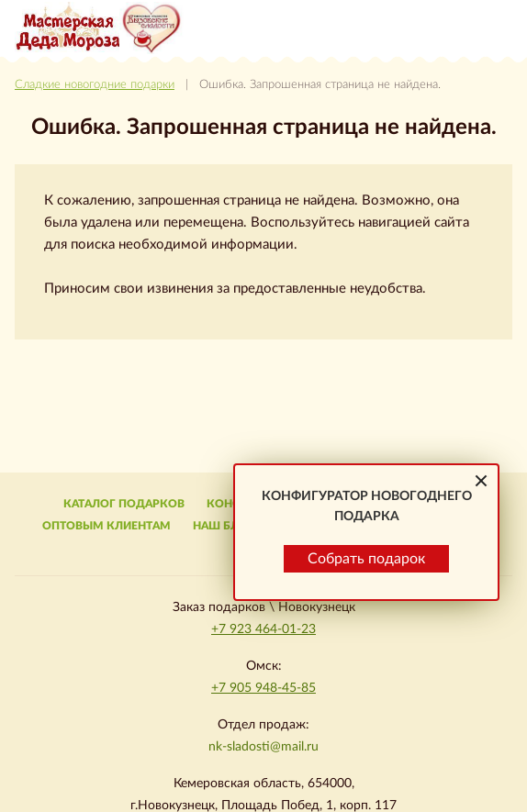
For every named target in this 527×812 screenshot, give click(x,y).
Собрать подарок (366, 559)
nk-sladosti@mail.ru (263, 747)
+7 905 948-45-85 (263, 688)
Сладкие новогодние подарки (95, 85)
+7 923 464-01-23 (263, 629)
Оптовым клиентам (107, 526)
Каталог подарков (124, 504)
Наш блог (224, 526)
